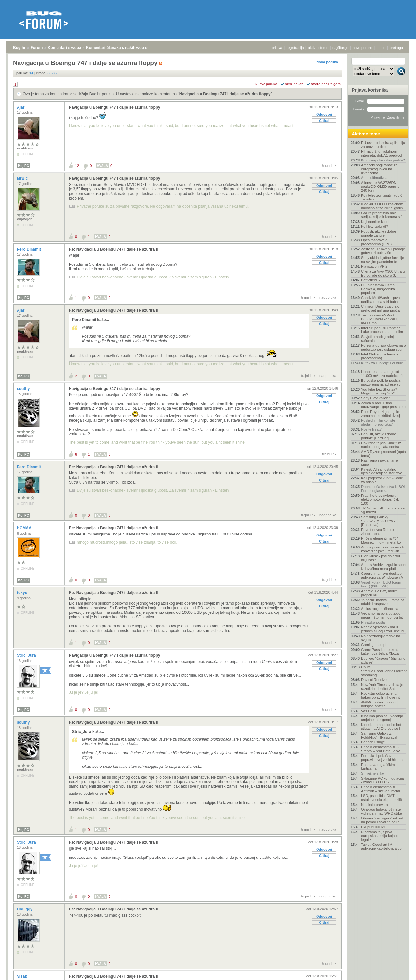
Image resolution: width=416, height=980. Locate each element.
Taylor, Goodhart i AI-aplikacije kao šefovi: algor (382, 846)
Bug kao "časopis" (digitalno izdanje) (383, 660)
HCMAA (25, 528)
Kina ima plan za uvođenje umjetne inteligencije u (382, 718)
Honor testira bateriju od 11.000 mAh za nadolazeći (382, 374)
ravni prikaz (294, 84)
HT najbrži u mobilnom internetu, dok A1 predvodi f (383, 153)
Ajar (21, 107)
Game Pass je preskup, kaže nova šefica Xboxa (380, 651)
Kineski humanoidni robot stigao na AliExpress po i (381, 727)
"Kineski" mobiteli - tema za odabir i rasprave (383, 602)
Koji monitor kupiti (375, 222)
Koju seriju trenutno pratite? (383, 160)
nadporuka (328, 297)
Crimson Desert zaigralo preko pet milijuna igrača (380, 308)
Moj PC (23, 166)
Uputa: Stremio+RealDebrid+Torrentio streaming (383, 671)
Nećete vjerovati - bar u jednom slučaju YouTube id (382, 629)
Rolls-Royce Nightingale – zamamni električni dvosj (382, 414)
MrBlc (23, 178)
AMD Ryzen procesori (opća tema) (383, 454)
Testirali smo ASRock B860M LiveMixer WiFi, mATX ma (379, 319)
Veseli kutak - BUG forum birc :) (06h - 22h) (381, 584)
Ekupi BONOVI (373, 827)
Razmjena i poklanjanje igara (380, 462)
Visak (22, 976)
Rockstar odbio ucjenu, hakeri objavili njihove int (380, 695)
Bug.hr (19, 48)
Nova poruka (327, 62)
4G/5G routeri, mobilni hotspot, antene (379, 704)
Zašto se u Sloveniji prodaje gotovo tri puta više (383, 251)
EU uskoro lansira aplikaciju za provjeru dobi (383, 145)
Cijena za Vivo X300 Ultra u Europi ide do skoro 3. (383, 273)
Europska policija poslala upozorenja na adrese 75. (381, 382)
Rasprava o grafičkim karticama (378, 767)
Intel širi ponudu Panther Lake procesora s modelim (382, 330)
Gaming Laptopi (374, 645)
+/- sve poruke (266, 84)
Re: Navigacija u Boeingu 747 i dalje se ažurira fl (114, 249)
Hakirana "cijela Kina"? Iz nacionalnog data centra (381, 445)
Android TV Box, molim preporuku (379, 593)
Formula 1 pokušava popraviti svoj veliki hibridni (382, 758)
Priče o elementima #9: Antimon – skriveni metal (381, 789)
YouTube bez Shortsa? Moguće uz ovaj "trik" (379, 391)
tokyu (23, 593)
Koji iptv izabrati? (375, 226)
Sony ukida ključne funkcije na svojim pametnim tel (383, 260)
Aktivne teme (366, 134)
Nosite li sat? (371, 429)
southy (24, 389)
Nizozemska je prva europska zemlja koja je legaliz (380, 836)
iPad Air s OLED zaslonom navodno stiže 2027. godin (382, 206)
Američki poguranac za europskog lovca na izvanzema (379, 169)
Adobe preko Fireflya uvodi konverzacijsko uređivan (382, 549)
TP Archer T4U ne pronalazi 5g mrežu (383, 510)
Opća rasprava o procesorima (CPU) (376, 242)
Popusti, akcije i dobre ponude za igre (379, 233)
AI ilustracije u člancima (380, 609)
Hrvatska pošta (373, 622)
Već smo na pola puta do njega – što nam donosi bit (382, 615)
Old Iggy (25, 909)
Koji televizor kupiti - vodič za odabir (382, 197)
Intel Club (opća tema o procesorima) (380, 356)
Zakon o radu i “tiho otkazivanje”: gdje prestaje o (383, 405)
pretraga (396, 48)
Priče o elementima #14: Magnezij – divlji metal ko (381, 540)
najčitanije (340, 48)
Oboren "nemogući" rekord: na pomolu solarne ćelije (383, 820)
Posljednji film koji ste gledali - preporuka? (378, 422)
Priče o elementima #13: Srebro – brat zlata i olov (380, 749)
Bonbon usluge (373, 742)
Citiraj (324, 121)
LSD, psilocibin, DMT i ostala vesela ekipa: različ (381, 798)
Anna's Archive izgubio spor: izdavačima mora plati (383, 567)
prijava (277, 48)
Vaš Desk (369, 711)
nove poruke (363, 48)
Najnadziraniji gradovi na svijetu (381, 638)
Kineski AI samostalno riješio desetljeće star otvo (382, 471)
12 (77, 166)
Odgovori (324, 114)
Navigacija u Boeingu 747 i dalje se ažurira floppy (225, 94)
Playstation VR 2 (374, 266)
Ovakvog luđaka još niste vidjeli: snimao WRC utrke (382, 811)
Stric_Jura (27, 655)
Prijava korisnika (370, 90)
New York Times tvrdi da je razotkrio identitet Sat (382, 687)
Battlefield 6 (370, 280)
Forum (37, 48)
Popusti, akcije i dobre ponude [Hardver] (379, 436)
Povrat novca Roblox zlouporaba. (378, 532)
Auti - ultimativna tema (379, 178)
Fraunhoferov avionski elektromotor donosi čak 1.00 (380, 499)
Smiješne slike (372, 773)
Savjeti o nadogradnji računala (378, 339)
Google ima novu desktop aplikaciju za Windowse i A (382, 575)
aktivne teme (318, 48)
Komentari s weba (65, 48)
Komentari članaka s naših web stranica (123, 48)
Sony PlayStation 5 (376, 398)
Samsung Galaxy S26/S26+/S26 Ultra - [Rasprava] (378, 521)
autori (381, 48)
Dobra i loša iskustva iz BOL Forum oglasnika (383, 489)
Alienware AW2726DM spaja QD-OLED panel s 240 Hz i (380, 187)
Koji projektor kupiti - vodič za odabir (382, 480)
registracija (295, 48)
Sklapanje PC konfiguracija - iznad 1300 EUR (382, 780)
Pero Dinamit (29, 249)
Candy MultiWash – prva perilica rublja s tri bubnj (380, 300)
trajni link (329, 165)
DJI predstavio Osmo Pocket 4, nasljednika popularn (378, 289)
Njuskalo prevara (375, 805)
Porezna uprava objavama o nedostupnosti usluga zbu (383, 347)
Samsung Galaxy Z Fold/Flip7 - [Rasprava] (379, 735)
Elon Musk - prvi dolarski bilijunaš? (381, 558)
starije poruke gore (326, 84)
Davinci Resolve (374, 680)
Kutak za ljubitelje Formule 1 (382, 365)
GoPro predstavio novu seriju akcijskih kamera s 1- (383, 215)
